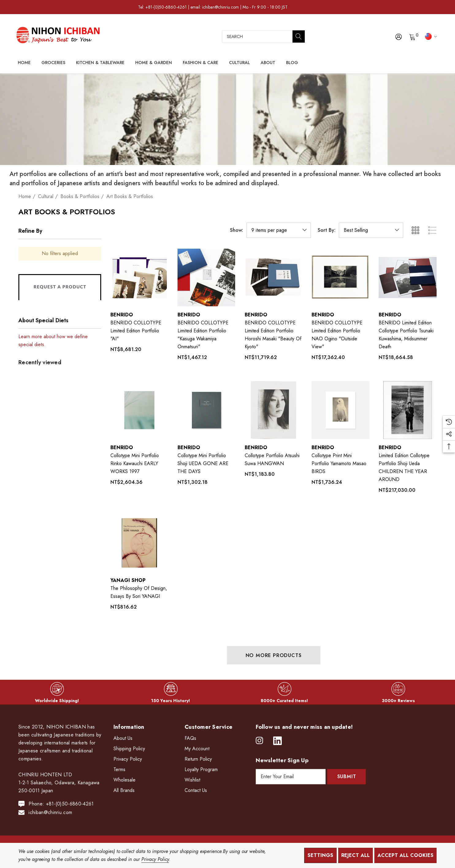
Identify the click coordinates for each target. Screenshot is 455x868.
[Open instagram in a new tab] (259, 741)
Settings (320, 855)
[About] (268, 63)
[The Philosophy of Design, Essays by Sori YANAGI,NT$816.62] (139, 543)
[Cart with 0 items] (412, 36)
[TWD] (430, 36)
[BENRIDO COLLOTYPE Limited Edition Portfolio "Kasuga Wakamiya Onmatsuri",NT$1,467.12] (206, 278)
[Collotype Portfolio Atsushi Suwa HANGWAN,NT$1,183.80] (274, 410)
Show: (237, 230)
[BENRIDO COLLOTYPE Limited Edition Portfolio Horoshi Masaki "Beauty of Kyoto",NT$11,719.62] (274, 278)
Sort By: (327, 230)
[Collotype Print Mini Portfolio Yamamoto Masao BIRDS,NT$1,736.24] (340, 410)
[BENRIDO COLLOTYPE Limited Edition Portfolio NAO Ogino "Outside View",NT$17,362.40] (340, 278)
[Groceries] (53, 63)
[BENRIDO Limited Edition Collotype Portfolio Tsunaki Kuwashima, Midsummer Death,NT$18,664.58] (408, 278)
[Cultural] (239, 63)
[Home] (24, 63)
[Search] (299, 36)
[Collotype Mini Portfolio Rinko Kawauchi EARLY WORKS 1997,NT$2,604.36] (139, 410)
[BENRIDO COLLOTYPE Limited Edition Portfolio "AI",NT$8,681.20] (139, 278)
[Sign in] (398, 36)
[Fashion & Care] (201, 63)
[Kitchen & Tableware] (100, 63)
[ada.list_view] (432, 230)
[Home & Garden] (154, 63)
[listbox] (371, 230)
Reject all (356, 855)
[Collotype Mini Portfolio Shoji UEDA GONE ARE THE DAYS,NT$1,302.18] (206, 410)
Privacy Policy (155, 859)
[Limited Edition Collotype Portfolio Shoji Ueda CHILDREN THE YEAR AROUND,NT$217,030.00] (408, 410)
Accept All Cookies (405, 855)
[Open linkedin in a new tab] (277, 741)
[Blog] (292, 63)
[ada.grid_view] (415, 230)
